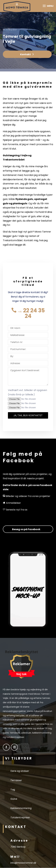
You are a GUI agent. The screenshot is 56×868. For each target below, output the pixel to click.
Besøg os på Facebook (26, 529)
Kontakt (25, 54)
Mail (15, 857)
